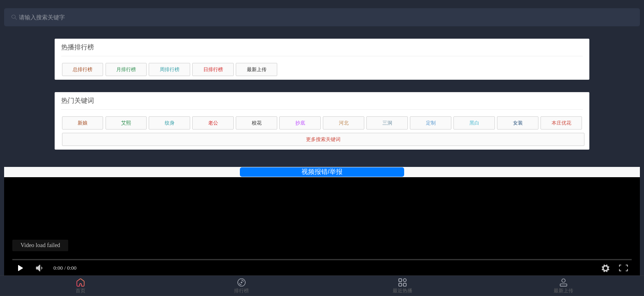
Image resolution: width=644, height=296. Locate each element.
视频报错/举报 (322, 172)
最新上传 (257, 69)
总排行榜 (83, 69)
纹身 (170, 123)
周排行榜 (170, 69)
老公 (213, 123)
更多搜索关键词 (323, 139)
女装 (518, 123)
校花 (257, 123)
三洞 (387, 123)
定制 (431, 123)
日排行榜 (213, 69)
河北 (344, 123)
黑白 (474, 123)
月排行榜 (126, 69)
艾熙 (126, 123)
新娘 (83, 123)
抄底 (300, 123)
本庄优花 (561, 123)
